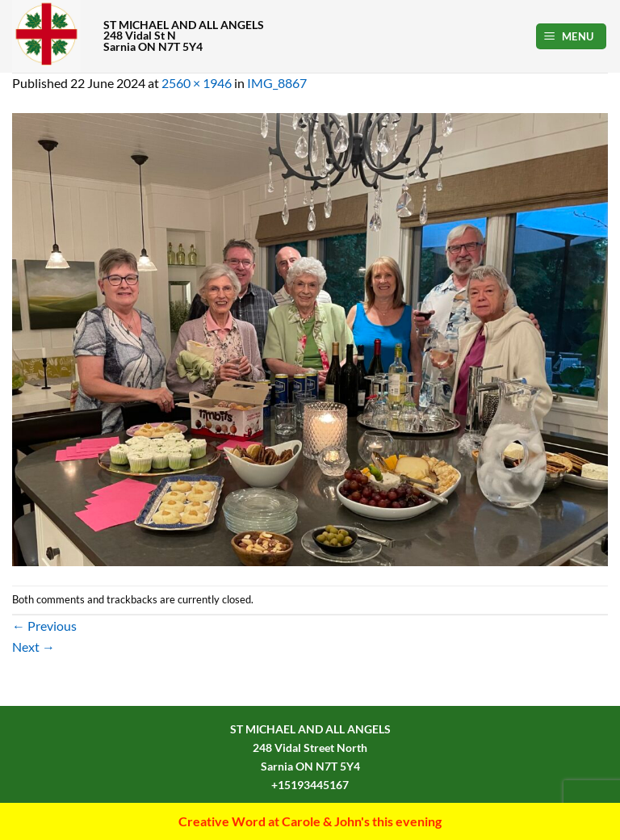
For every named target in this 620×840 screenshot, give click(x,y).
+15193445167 (310, 785)
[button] (572, 37)
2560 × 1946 (197, 83)
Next (34, 647)
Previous (44, 626)
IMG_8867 (277, 83)
